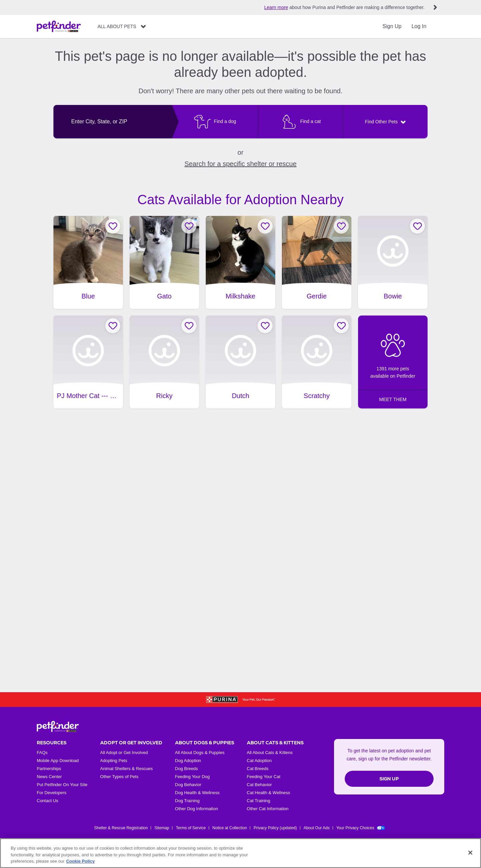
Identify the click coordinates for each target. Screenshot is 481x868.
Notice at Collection (230, 828)
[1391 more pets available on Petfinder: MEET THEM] (393, 362)
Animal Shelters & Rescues (127, 769)
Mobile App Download (58, 761)
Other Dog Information (197, 809)
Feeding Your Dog (192, 777)
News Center (49, 777)
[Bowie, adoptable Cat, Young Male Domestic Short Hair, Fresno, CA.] (393, 262)
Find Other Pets (381, 122)
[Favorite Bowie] (417, 226)
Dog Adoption (188, 761)
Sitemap (162, 828)
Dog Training (187, 801)
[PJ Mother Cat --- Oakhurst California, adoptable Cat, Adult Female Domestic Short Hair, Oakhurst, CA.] (88, 362)
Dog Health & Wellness (197, 793)
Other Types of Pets (119, 777)
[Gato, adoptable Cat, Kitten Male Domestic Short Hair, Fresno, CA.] (164, 262)
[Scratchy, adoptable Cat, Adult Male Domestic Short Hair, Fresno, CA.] (317, 362)
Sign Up (392, 26)
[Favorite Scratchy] (341, 326)
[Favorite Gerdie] (341, 226)
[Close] (470, 853)
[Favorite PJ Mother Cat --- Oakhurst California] (113, 326)
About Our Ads (317, 828)
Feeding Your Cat (264, 777)
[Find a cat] (300, 122)
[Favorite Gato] (189, 226)
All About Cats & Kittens (270, 753)
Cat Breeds (258, 769)
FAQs (42, 753)
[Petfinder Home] (59, 26)
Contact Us (47, 801)
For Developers (52, 793)
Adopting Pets (114, 761)
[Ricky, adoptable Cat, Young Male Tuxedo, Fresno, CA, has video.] (164, 362)
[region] (240, 853)
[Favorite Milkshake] (265, 226)
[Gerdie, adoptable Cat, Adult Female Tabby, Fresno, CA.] (317, 262)
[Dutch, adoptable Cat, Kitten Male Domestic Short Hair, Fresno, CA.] (240, 362)
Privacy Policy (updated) (275, 828)
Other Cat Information (268, 809)
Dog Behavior (188, 785)
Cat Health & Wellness (269, 793)
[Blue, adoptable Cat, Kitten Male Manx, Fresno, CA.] (88, 262)
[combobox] (113, 122)
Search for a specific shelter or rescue (240, 164)
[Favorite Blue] (113, 226)
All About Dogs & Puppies (200, 753)
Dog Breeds (187, 769)
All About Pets (117, 26)
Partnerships (49, 769)
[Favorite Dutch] (265, 326)
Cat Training (259, 801)
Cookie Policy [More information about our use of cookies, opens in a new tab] (80, 861)
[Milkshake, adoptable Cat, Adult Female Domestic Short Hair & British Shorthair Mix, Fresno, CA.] (240, 262)
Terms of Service (191, 828)
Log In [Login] (419, 26)
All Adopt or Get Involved (124, 753)
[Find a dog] (215, 122)
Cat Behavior (259, 785)
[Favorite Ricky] (189, 326)
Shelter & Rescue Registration (121, 828)
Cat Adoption (259, 761)
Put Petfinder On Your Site (62, 785)
